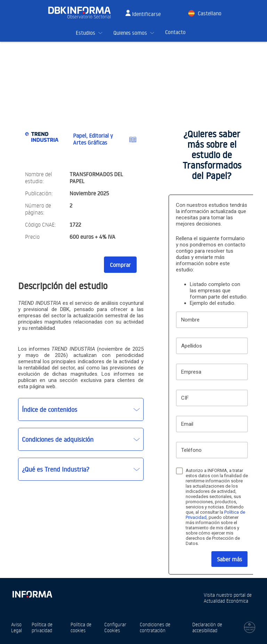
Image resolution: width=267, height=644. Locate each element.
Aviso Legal (17, 627)
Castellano (210, 13)
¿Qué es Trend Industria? (56, 469)
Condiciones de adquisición (58, 439)
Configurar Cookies (115, 627)
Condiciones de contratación (155, 627)
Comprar (120, 265)
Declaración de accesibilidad (207, 627)
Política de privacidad (42, 627)
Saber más (229, 559)
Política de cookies (81, 627)
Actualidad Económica (226, 601)
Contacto (175, 32)
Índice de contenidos (50, 409)
